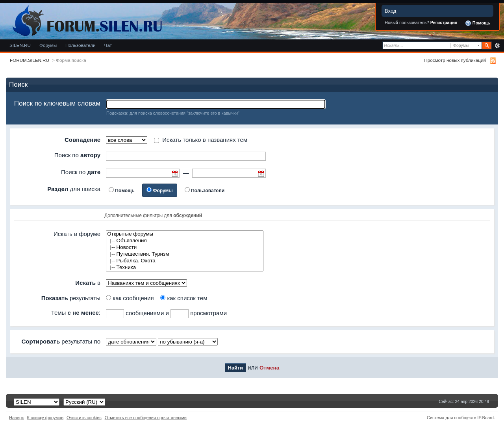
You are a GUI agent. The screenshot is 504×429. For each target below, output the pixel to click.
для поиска (74, 189)
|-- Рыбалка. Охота (185, 261)
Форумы (48, 45)
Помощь (478, 23)
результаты (71, 298)
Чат (108, 45)
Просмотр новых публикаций (455, 60)
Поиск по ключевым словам (57, 103)
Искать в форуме (77, 234)
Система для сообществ (451, 418)
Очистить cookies (84, 418)
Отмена (269, 368)
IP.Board (485, 418)
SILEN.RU (20, 45)
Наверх (17, 418)
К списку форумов (45, 418)
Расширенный (497, 46)
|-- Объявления (185, 241)
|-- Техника (185, 268)
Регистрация (444, 22)
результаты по (61, 341)
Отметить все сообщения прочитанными (146, 418)
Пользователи (81, 45)
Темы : (76, 313)
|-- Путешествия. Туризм (185, 254)
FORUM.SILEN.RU (30, 60)
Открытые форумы (185, 234)
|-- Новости (185, 248)
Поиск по (77, 155)
